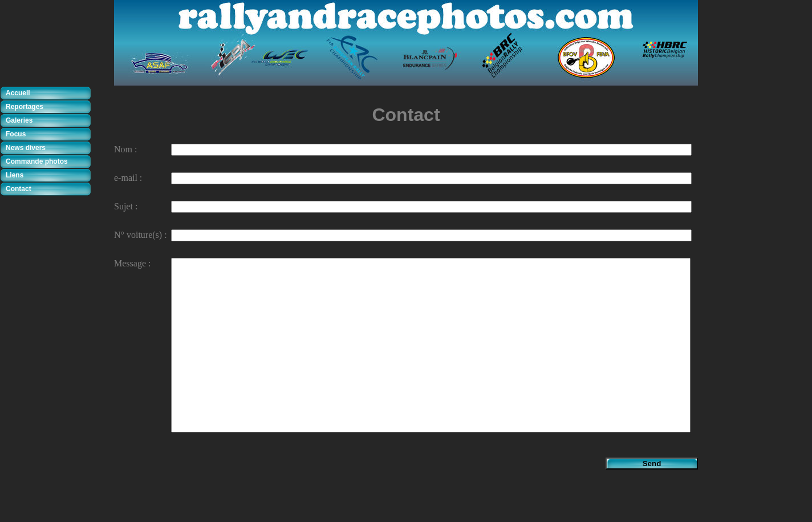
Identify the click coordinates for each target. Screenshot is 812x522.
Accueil (18, 93)
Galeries (19, 120)
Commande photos (37, 161)
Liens (15, 175)
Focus (16, 134)
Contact (19, 189)
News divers (26, 148)
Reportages (25, 107)
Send (652, 464)
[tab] (48, 94)
